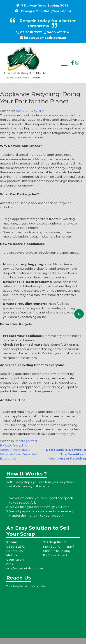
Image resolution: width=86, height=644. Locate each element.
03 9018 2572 (31, 32)
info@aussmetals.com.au (45, 38)
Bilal (41, 111)
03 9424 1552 (15, 551)
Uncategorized (26, 441)
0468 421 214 (58, 32)
